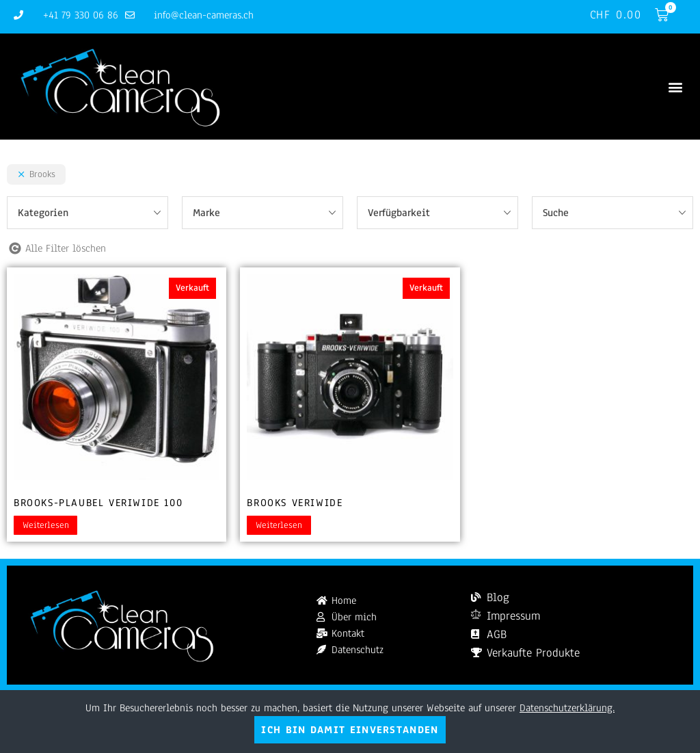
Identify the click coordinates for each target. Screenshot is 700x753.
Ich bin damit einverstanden (350, 730)
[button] (675, 87)
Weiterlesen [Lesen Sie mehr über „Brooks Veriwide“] (279, 525)
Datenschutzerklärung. (567, 708)
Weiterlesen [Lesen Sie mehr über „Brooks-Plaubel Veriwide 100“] (46, 525)
